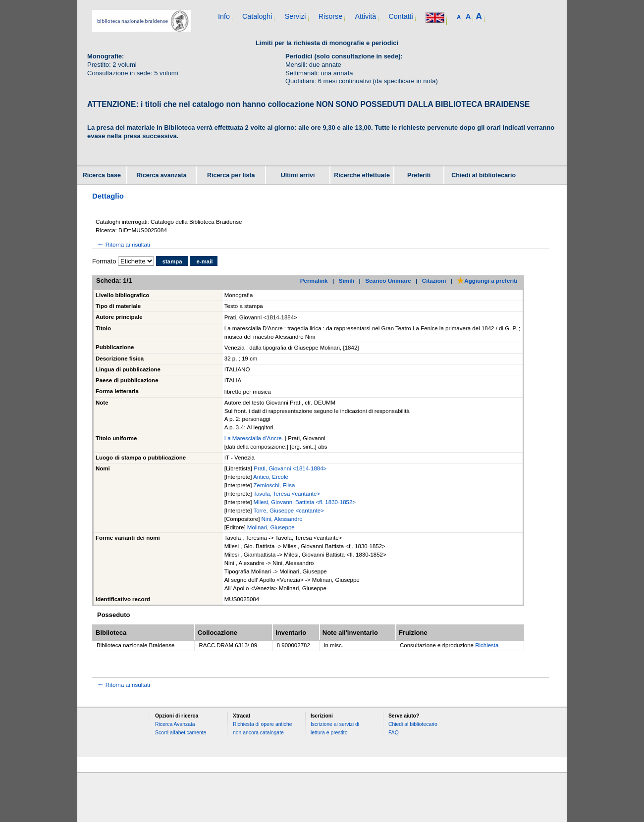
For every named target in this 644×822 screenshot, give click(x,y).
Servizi (295, 16)
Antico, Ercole (271, 477)
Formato (104, 261)
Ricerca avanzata (161, 175)
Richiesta (487, 645)
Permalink (314, 281)
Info (224, 16)
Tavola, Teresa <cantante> (287, 494)
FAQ (394, 733)
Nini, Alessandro (282, 519)
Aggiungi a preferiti (487, 281)
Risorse (330, 16)
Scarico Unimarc (388, 281)
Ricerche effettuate (362, 175)
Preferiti (419, 175)
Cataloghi (257, 16)
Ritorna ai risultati (123, 244)
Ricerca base (102, 175)
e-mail (204, 261)
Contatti (401, 16)
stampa (172, 261)
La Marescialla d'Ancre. (255, 438)
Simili (347, 281)
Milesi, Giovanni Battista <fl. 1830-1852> (305, 502)
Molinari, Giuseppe (271, 527)
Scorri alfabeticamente (181, 733)
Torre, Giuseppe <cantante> (289, 511)
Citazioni (434, 281)
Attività (365, 16)
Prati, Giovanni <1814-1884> (290, 468)
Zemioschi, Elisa (274, 485)
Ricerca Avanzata (175, 724)
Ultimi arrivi (298, 175)
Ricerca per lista (231, 175)
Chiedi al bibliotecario (483, 175)
